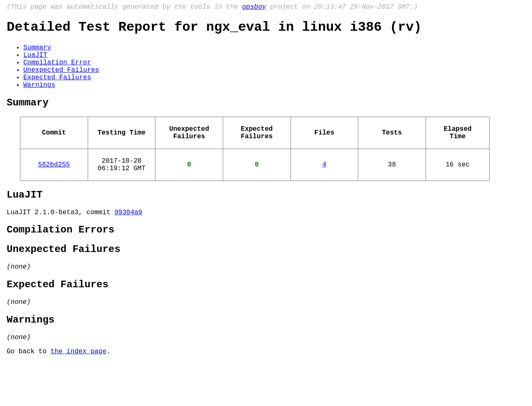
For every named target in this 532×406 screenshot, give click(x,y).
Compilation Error (57, 71)
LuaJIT (35, 62)
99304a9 (128, 239)
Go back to (29, 395)
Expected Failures (57, 89)
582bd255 (54, 186)
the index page (79, 395)
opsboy (254, 8)
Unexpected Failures (61, 80)
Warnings (39, 98)
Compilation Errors (60, 258)
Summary (37, 53)
